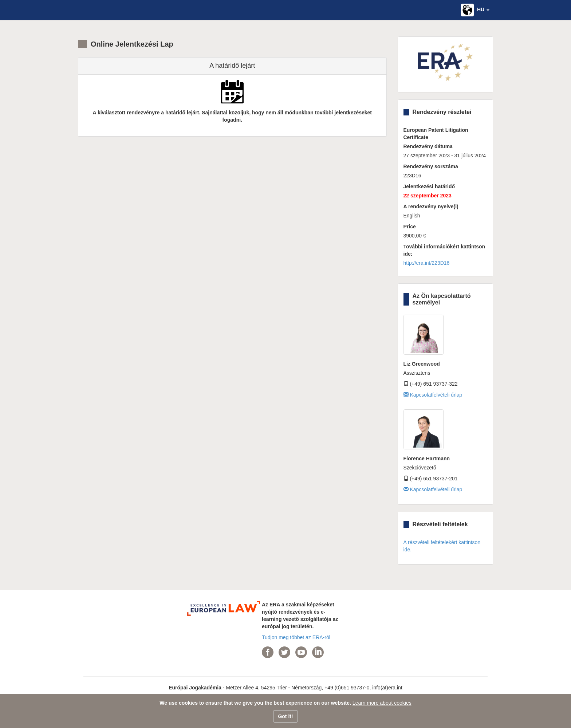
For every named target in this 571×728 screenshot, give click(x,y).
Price (410, 227)
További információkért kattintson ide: (444, 250)
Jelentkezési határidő (429, 186)
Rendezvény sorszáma (431, 166)
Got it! (285, 716)
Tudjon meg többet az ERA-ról (296, 637)
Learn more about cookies (382, 703)
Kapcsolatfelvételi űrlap (433, 395)
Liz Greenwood (422, 364)
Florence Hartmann (427, 459)
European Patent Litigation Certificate (436, 134)
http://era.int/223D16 (427, 263)
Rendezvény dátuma (428, 146)
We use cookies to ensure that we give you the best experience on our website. (255, 703)
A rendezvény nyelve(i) (431, 206)
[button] (475, 10)
